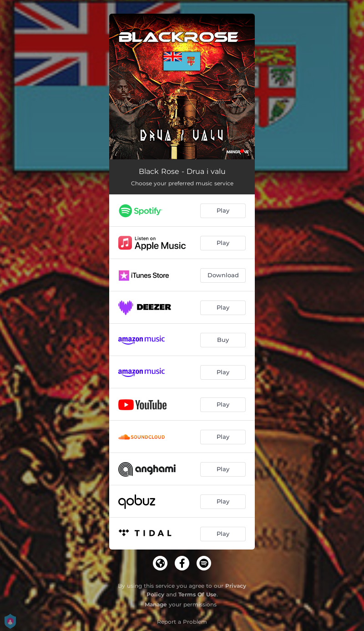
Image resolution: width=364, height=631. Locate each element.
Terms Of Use (197, 594)
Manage (156, 604)
